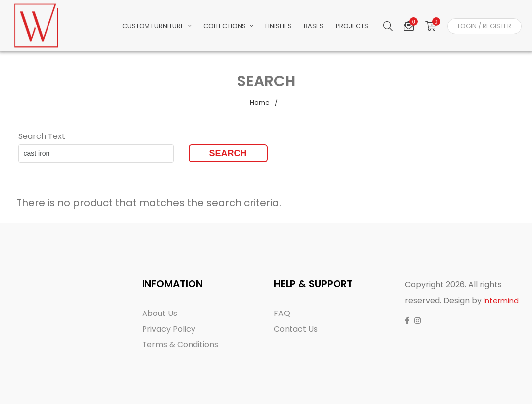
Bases (324, 27)
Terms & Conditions (180, 344)
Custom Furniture (175, 27)
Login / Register (484, 27)
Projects (360, 27)
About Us (160, 313)
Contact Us (296, 329)
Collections (244, 27)
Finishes (292, 27)
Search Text (42, 136)
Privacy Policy (169, 329)
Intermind (501, 300)
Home (260, 103)
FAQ (282, 313)
